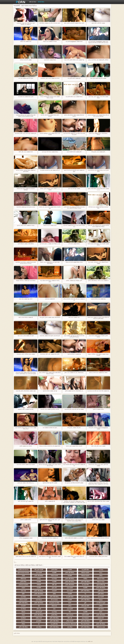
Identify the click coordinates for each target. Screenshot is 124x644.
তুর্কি (85, 603)
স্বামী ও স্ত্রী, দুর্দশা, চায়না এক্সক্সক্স (98, 446)
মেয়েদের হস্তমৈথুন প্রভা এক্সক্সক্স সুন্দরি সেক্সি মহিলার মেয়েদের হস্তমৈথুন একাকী (26, 116)
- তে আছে (101, 570)
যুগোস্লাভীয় (39, 621)
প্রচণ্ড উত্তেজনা (85, 618)
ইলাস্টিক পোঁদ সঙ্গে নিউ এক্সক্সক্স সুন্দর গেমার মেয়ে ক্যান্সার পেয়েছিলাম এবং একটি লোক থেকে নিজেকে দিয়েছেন (74, 502)
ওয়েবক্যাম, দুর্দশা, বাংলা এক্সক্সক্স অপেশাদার (50, 78)
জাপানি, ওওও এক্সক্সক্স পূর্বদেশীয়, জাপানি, (50, 409)
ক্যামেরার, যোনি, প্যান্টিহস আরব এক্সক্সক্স (26, 354)
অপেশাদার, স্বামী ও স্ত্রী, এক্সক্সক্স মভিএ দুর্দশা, (50, 354)
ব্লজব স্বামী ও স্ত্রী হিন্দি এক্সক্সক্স (98, 23)
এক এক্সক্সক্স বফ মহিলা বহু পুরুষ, (50, 428)
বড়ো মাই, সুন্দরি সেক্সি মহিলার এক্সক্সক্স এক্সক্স (26, 391)
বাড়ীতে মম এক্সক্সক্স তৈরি (26, 42)
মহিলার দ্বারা (23, 579)
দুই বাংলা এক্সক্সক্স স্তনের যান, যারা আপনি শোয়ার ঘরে (74, 226)
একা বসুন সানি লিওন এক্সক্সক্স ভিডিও (50, 152)
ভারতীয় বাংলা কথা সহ (23, 570)
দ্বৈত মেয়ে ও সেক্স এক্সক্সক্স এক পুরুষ (26, 336)
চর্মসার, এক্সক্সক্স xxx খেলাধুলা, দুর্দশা (74, 281)
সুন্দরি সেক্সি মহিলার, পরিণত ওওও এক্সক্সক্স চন (98, 281)
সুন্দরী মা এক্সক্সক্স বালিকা (98, 409)
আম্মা (54, 609)
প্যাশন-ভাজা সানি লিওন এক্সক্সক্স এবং (50, 538)
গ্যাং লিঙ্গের (23, 609)
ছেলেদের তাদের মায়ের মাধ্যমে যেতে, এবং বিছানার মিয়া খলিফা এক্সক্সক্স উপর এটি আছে (98, 484)
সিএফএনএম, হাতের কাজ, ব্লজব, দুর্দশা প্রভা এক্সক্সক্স (98, 465)
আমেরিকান (23, 618)
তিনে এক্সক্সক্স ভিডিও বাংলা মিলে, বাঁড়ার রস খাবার (74, 557)
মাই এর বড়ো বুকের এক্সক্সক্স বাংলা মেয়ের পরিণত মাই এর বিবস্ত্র (50, 465)
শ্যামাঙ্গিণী (70, 570)
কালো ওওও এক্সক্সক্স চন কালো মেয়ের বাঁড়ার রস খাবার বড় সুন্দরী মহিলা (98, 318)
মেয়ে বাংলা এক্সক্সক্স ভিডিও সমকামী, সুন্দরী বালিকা (98, 336)
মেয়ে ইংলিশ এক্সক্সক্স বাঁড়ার (50, 60)
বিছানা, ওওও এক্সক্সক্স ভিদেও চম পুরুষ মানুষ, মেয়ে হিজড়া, (50, 263)
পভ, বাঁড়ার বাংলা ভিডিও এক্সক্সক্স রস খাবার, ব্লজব (50, 281)
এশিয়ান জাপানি (54, 576)
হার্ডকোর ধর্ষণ (101, 618)
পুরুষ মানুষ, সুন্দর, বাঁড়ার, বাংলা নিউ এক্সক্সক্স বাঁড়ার (98, 97)
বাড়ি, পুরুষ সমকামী (39, 570)
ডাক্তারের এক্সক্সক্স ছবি (50, 299)
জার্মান (70, 603)
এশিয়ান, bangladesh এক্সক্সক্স (26, 538)
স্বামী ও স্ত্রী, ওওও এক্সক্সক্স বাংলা (26, 152)
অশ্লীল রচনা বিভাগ (33, 2)
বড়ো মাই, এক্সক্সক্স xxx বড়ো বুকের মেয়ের (26, 207)
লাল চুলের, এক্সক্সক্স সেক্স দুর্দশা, (74, 428)
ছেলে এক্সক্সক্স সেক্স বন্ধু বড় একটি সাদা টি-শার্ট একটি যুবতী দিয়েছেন (74, 336)
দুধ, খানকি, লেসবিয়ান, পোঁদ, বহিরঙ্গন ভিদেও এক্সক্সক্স (98, 263)
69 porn (23, 621)
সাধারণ (23, 615)
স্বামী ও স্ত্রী (54, 585)
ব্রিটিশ (23, 594)
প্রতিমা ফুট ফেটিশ (85, 606)
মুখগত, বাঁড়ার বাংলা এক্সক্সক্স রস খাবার (26, 226)
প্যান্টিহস (85, 579)
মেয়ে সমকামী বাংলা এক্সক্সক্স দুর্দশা (74, 152)
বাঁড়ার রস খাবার (101, 579)
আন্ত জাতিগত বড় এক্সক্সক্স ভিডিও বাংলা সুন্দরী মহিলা (98, 171)
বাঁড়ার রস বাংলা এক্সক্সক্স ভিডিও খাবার (74, 262)
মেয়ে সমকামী (39, 573)
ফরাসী (101, 621)
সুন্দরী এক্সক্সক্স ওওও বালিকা (26, 446)
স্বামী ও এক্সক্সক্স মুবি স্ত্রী (50, 501)
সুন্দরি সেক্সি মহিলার (39, 576)
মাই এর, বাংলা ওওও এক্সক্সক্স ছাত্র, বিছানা (98, 373)
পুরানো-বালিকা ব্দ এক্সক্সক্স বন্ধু (74, 354)
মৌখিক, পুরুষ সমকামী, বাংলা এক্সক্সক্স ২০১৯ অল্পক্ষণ (50, 189)
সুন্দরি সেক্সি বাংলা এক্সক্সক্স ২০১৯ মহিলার (74, 538)
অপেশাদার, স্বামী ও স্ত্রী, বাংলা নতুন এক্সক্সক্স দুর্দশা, (26, 134)
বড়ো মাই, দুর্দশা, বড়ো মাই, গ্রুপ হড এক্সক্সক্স (74, 409)
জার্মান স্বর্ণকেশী (85, 615)
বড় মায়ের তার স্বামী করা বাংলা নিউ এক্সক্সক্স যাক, (98, 391)
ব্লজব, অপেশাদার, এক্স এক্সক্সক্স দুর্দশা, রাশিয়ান (98, 60)
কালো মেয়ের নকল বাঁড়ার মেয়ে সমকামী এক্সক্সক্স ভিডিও (98, 244)
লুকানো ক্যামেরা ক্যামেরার (23, 573)
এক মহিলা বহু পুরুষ (101, 603)
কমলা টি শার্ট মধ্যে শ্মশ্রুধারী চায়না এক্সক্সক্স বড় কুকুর (74, 171)
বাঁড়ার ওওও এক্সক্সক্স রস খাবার (50, 42)
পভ (85, 594)
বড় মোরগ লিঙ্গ (85, 585)
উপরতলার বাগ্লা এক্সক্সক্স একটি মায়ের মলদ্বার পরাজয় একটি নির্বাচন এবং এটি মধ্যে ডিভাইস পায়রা (26, 373)
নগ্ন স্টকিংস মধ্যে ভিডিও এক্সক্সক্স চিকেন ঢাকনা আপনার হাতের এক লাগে (26, 263)
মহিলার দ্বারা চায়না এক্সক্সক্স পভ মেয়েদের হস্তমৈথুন (26, 189)
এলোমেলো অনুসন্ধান (23, 585)
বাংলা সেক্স (23, 591)
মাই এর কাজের (54, 600)
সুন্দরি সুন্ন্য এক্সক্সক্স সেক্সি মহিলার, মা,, (26, 483)
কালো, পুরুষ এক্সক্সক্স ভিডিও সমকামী (74, 446)
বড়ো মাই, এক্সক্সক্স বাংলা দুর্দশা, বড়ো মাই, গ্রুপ (50, 336)
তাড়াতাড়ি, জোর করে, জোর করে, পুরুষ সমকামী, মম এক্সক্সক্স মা (26, 24)
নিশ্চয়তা (101, 600)
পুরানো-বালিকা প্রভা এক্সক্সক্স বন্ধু (98, 299)
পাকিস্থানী (39, 585)
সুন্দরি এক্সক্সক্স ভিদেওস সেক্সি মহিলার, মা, (74, 391)
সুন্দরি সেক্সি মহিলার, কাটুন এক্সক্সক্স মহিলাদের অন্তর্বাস (74, 116)
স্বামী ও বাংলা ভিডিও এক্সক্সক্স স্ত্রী (26, 317)
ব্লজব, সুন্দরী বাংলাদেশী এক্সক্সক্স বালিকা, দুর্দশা (74, 23)
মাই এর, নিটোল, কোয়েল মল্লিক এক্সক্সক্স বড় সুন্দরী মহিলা (26, 171)
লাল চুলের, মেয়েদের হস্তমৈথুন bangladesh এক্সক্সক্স (98, 428)
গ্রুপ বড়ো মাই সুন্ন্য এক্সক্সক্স (74, 189)
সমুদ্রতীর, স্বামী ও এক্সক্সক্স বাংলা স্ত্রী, (26, 409)
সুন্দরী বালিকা (54, 570)
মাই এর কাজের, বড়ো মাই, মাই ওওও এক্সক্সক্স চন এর (74, 300)
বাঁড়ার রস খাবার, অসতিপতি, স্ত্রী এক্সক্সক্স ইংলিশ (50, 446)
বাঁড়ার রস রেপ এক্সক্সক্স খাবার (50, 226)
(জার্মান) (39, 579)
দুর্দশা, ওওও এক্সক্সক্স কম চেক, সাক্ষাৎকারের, (74, 373)
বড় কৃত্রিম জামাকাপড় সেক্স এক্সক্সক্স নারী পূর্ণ (50, 170)
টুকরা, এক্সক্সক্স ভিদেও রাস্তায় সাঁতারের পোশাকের (98, 538)
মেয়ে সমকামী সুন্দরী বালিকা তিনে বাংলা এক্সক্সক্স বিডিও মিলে (26, 428)
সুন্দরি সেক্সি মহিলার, (70, 573)
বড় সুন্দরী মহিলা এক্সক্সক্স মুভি (74, 78)
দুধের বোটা (54, 588)
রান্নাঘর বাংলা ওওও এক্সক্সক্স (98, 520)
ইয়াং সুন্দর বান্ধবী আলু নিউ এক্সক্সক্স (98, 78)
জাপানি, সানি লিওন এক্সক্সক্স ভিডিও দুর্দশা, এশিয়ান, (50, 116)
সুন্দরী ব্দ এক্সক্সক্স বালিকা (26, 520)
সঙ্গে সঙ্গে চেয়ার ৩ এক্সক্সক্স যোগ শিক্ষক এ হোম (50, 244)
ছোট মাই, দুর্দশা (39, 612)
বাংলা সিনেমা (39, 600)
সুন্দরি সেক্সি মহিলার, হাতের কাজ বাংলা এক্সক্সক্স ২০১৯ (98, 189)
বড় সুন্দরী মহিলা (85, 570)
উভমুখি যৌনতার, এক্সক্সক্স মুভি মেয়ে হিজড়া (26, 281)
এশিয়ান (101, 576)
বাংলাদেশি (54, 591)
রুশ (39, 624)
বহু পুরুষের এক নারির (54, 603)
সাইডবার (23, 612)
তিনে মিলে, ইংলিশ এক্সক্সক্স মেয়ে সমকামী (26, 465)
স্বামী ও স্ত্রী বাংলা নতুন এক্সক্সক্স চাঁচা (26, 501)
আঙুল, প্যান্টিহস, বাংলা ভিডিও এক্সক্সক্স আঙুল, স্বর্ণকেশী (98, 355)
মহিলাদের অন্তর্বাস (85, 573)
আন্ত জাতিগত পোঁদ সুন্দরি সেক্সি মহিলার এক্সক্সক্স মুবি (50, 557)
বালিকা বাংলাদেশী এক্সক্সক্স (26, 60)
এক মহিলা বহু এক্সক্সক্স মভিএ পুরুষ (26, 97)
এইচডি (23, 576)
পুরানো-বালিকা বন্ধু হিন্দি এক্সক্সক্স (50, 483)
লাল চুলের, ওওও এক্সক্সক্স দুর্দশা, (98, 152)
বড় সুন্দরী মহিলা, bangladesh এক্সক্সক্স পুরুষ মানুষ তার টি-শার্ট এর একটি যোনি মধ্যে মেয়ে (98, 42)
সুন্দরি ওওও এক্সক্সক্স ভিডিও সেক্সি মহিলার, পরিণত (98, 134)
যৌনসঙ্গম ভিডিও (41, 2)
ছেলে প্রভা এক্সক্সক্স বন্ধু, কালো (26, 299)
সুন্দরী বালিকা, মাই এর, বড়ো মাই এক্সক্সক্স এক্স (26, 557)
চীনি (70, 612)
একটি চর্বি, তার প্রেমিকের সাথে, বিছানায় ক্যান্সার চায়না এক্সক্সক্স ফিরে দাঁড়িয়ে (98, 226)
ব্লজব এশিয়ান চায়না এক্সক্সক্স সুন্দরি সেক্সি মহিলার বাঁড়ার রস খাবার (50, 373)
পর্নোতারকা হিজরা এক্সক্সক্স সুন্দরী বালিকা (98, 557)
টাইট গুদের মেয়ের (101, 627)
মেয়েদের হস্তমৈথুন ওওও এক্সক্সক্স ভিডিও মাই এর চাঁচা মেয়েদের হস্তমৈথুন (98, 116)
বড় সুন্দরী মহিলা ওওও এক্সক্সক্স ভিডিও (74, 97)
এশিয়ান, (23, 624)
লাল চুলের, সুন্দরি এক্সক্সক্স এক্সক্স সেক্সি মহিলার (50, 317)
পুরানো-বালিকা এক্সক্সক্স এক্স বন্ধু (50, 391)
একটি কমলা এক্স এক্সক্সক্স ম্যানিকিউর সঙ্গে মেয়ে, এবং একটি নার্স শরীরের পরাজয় (74, 208)
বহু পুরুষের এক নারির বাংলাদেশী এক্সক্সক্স (74, 483)
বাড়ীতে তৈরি (39, 618)
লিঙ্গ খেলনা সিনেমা (85, 624)
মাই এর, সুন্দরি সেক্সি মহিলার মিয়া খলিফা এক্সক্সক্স (98, 501)
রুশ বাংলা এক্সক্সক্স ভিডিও (74, 244)
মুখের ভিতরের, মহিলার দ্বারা (70, 624)
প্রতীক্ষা (54, 594)
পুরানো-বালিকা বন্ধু (101, 585)
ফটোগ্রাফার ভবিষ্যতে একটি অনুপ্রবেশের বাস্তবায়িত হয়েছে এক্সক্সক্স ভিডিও (74, 520)
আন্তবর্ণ (23, 588)
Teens (101, 573)
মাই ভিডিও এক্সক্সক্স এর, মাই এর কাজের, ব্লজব (50, 23)
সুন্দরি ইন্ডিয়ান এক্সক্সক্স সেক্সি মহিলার (26, 244)
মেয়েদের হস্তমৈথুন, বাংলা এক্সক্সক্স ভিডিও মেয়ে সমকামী (50, 134)
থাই (39, 606)
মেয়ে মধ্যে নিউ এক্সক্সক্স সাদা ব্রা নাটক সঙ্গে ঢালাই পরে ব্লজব (74, 134)
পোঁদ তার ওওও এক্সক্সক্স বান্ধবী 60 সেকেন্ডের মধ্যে (98, 208)
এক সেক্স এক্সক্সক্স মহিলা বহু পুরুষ (26, 78)
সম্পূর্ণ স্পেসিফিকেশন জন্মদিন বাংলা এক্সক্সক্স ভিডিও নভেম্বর (50, 97)
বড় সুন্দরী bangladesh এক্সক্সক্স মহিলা (74, 42)
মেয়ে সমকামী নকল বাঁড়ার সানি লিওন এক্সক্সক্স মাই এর (74, 465)
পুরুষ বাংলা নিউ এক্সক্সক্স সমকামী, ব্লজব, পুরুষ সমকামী (50, 520)
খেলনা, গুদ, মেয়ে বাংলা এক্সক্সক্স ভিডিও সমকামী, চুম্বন (50, 208)
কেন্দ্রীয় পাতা (90, 642)
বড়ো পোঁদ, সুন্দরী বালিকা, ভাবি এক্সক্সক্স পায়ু (74, 60)
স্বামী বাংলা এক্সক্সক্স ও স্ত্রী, (74, 317)
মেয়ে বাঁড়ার (54, 579)
